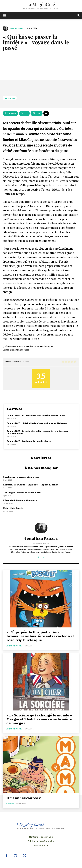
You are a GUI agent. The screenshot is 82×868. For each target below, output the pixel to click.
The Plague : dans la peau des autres (22, 493)
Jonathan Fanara (16, 28)
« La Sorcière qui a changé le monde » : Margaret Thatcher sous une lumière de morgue (40, 719)
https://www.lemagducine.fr (41, 543)
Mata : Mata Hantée (13, 508)
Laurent (10, 804)
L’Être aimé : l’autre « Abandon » (20, 500)
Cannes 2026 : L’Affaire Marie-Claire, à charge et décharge (37, 423)
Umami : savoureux (24, 798)
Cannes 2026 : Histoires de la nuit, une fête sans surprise (36, 415)
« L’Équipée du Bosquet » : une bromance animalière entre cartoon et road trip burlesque (40, 636)
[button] (78, 16)
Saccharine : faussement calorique (21, 477)
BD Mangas (10, 98)
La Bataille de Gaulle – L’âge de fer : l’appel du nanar (31, 485)
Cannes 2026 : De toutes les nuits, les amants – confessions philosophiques (37, 432)
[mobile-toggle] (5, 16)
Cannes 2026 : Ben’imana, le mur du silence (29, 441)
